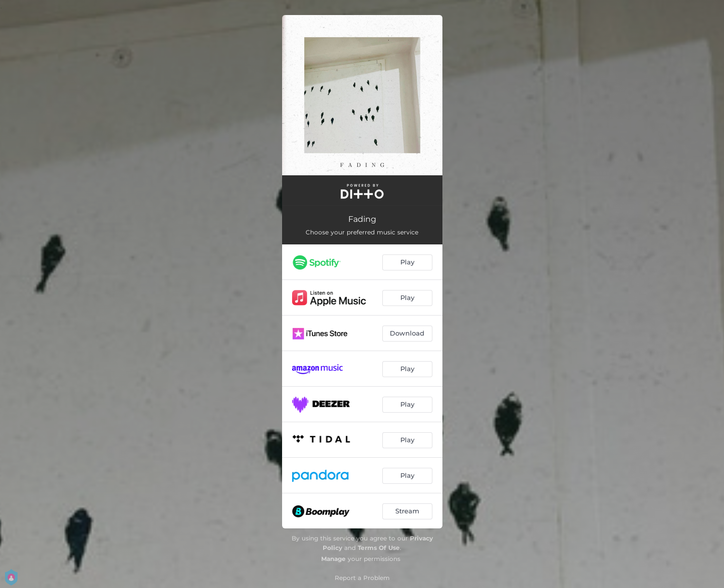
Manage (333, 559)
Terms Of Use (379, 548)
